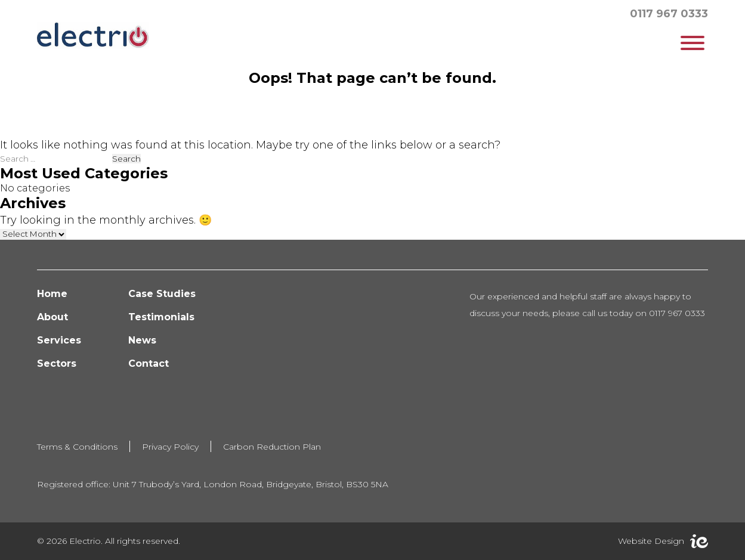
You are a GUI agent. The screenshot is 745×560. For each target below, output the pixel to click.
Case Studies (162, 294)
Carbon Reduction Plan (272, 447)
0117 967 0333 (669, 14)
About (52, 317)
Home (52, 294)
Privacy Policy (170, 447)
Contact (149, 363)
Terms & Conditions (77, 447)
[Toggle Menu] (693, 43)
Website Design (651, 541)
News (142, 340)
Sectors (57, 363)
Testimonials (161, 317)
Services (59, 340)
